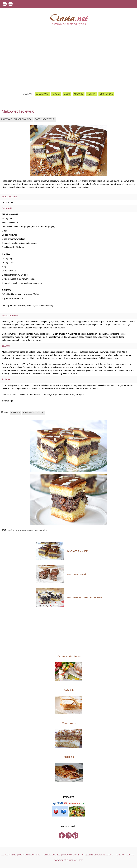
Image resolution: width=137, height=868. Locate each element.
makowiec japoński (78, 574)
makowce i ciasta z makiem (16, 119)
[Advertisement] (68, 68)
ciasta (56, 94)
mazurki (79, 94)
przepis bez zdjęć (34, 412)
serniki (91, 94)
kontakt (131, 855)
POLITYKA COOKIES (51, 855)
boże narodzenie (45, 119)
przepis (16, 412)
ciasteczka (106, 94)
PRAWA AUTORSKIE (71, 855)
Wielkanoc (42, 94)
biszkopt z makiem (78, 551)
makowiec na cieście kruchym (84, 598)
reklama (120, 855)
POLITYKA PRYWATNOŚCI (29, 855)
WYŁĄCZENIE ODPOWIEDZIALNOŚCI (98, 855)
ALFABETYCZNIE (9, 855)
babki (67, 94)
